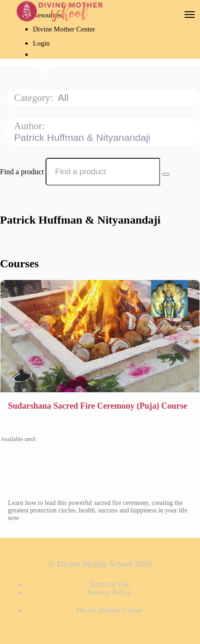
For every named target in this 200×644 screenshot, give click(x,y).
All (65, 97)
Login (41, 43)
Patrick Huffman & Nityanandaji (84, 137)
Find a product (22, 172)
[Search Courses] (166, 174)
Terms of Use (109, 584)
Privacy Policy (109, 593)
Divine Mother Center (64, 29)
